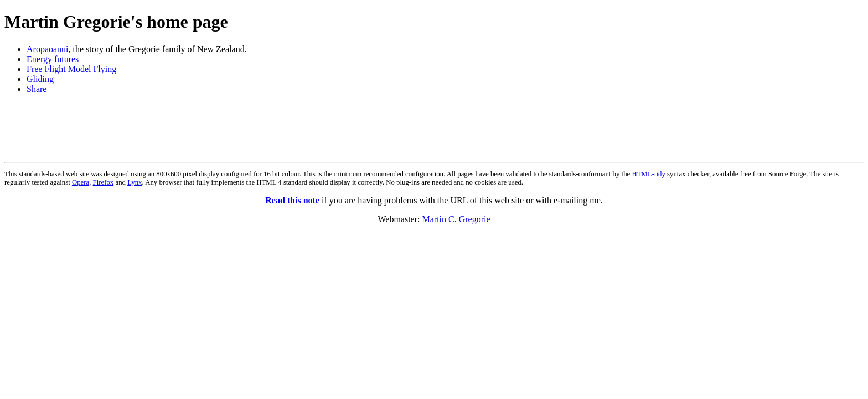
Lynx (135, 182)
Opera (81, 182)
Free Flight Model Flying (71, 69)
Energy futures (53, 59)
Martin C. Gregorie (456, 219)
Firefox (104, 182)
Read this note (292, 200)
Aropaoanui (48, 49)
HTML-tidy (648, 174)
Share (37, 89)
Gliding (40, 79)
